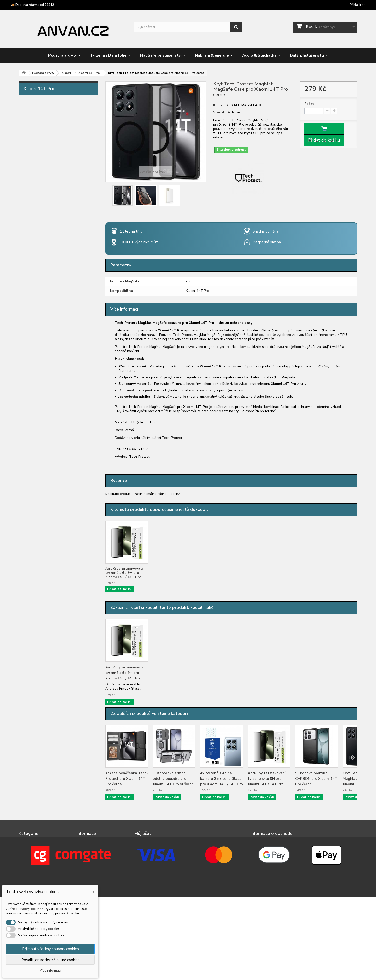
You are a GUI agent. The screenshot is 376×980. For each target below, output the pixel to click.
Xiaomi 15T (36, 416)
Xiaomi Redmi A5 (41, 483)
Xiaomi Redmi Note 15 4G (48, 610)
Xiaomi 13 (35, 335)
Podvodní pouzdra (39, 721)
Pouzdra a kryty (37, 104)
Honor (32, 186)
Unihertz (34, 312)
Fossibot (34, 163)
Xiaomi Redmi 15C (42, 469)
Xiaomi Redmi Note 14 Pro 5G (52, 588)
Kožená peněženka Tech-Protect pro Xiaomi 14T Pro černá (127, 779)
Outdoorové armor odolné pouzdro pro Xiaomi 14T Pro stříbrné (173, 779)
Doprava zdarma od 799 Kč (98, 883)
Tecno (32, 290)
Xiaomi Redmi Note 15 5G (48, 617)
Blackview (35, 126)
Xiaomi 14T (36, 402)
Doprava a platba (91, 877)
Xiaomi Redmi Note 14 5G (48, 573)
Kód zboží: (222, 105)
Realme (33, 268)
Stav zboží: (222, 112)
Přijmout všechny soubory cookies (50, 949)
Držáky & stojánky (39, 677)
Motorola (35, 216)
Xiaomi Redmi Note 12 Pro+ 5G (53, 513)
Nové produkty (89, 841)
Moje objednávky (148, 841)
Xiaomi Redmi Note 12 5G (48, 498)
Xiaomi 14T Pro (40, 409)
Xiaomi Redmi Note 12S (47, 521)
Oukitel (33, 253)
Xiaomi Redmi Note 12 (46, 491)
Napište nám (87, 847)
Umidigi (33, 305)
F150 (31, 156)
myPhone (35, 223)
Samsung (34, 275)
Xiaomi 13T (36, 387)
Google (33, 171)
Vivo (30, 320)
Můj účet (143, 833)
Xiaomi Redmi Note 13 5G (48, 535)
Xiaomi (32, 327)
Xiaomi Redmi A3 (41, 476)
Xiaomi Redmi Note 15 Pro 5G (52, 632)
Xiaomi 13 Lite (39, 342)
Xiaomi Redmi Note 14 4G (48, 565)
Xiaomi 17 (35, 379)
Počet (309, 104)
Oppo (31, 245)
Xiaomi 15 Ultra (40, 372)
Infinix (32, 208)
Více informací (50, 971)
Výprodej (31, 729)
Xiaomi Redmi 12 (41, 431)
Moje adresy (144, 854)
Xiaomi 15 (35, 364)
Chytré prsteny (37, 714)
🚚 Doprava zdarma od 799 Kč (33, 5)
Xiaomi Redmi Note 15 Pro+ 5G (53, 640)
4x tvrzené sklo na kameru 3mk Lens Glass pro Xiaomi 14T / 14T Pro (127, 573)
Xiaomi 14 (35, 349)
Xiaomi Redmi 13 (41, 439)
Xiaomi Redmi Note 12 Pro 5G (52, 506)
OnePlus (34, 238)
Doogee (34, 149)
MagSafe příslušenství (43, 655)
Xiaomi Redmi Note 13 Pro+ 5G (53, 558)
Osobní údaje (145, 860)
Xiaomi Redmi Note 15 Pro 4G (52, 625)
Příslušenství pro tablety (45, 699)
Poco (31, 260)
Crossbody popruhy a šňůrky (48, 692)
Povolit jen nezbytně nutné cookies (50, 960)
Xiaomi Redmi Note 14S (47, 602)
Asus (31, 119)
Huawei (33, 201)
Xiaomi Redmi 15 (41, 446)
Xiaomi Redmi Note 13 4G (48, 528)
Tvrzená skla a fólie (41, 647)
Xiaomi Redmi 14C (42, 461)
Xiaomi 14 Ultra (40, 357)
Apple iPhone (38, 111)
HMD (31, 178)
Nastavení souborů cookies (156, 872)
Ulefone (33, 297)
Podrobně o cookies (93, 870)
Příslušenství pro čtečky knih (48, 707)
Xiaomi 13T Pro (40, 394)
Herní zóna (33, 684)
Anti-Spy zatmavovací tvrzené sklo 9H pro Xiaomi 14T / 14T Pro (172, 573)
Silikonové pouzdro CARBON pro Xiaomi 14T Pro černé (316, 779)
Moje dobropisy (147, 847)
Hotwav (34, 193)
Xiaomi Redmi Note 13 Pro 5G (52, 550)
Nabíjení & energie (39, 662)
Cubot (32, 141)
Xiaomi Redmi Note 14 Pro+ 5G (53, 595)
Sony (31, 283)
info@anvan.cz (282, 851)
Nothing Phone (39, 230)
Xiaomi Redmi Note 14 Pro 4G (52, 580)
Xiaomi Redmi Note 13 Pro (49, 543)
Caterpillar (35, 134)
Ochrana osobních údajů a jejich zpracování (98, 862)
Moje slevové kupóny (151, 866)
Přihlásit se (357, 5)
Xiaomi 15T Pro (40, 424)
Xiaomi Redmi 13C (42, 454)
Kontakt (83, 854)
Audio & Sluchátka (40, 669)
